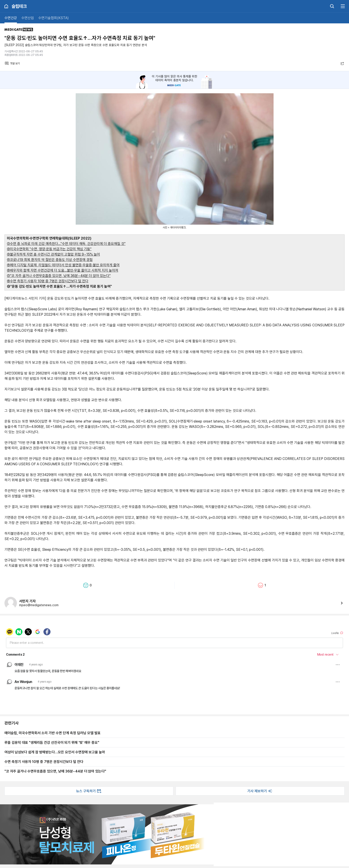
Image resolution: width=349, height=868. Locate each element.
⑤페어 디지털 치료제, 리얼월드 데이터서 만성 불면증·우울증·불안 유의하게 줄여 (63, 265)
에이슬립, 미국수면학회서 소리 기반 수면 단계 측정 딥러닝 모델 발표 (53, 733)
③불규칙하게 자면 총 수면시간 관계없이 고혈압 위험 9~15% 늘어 (53, 254)
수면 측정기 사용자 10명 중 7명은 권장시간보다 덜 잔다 (44, 762)
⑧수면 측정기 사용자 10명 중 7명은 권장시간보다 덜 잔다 (48, 281)
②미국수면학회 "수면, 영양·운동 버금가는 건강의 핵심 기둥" (49, 249)
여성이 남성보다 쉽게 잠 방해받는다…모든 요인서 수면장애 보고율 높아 (55, 752)
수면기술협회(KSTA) (54, 18)
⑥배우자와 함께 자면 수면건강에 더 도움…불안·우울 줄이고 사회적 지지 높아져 (63, 270)
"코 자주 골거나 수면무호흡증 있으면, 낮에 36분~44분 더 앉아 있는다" (55, 771)
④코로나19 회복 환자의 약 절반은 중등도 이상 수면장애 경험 (50, 260)
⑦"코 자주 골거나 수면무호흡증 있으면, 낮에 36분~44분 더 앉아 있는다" (59, 276)
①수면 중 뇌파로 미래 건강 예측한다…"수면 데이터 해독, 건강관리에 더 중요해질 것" (66, 244)
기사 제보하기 (260, 791)
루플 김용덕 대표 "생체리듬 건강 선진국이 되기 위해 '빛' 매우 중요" (52, 742)
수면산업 (28, 18)
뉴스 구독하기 (89, 791)
